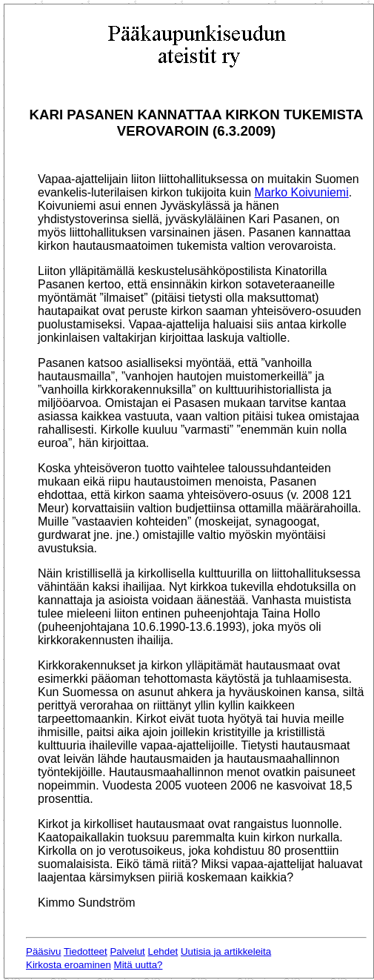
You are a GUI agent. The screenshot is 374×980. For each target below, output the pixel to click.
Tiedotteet (86, 951)
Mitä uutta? (138, 965)
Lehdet (163, 951)
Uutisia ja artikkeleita (226, 951)
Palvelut (127, 951)
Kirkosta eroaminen (69, 965)
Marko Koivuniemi (302, 192)
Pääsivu (43, 951)
